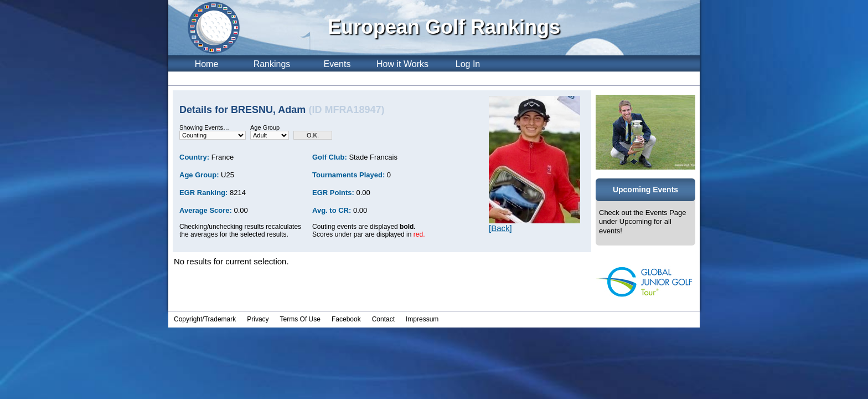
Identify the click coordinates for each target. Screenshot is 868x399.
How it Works (402, 64)
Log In (468, 64)
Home (207, 64)
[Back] (500, 228)
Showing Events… (204, 127)
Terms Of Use (300, 319)
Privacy (258, 319)
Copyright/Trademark (205, 319)
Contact (383, 319)
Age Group (265, 127)
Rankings (272, 64)
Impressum (422, 319)
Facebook (346, 319)
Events (337, 64)
